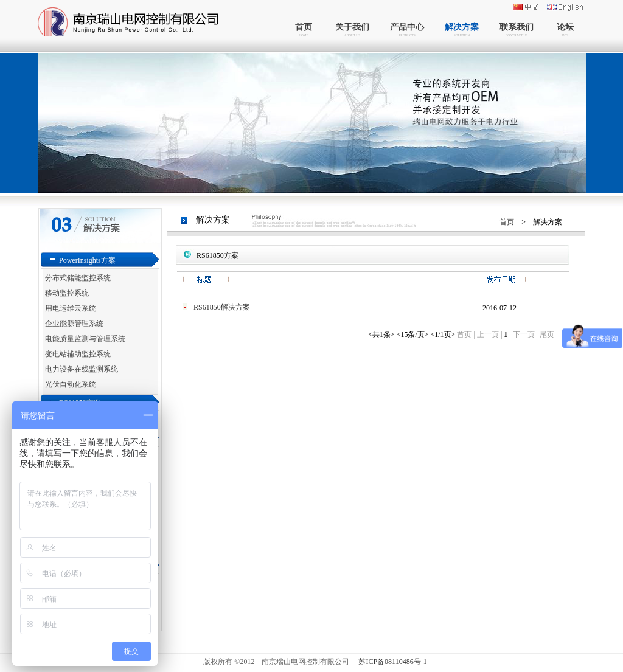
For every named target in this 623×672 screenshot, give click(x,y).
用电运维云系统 (71, 308)
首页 (507, 222)
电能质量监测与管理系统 (85, 339)
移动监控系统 (67, 293)
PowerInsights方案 (87, 260)
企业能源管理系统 (74, 324)
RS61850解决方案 (222, 307)
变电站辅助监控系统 (78, 354)
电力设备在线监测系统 (82, 369)
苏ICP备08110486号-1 (392, 662)
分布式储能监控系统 (78, 278)
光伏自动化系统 (71, 384)
